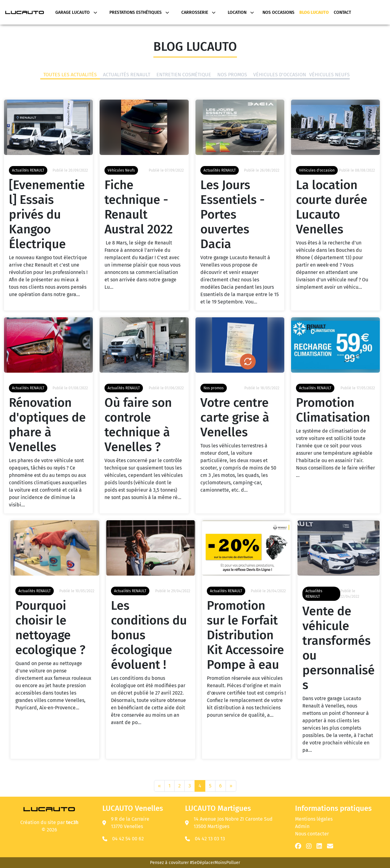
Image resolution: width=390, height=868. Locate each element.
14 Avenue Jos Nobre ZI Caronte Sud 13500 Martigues (229, 823)
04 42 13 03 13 (210, 839)
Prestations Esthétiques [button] (139, 12)
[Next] (231, 786)
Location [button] (241, 12)
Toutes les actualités (70, 75)
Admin (302, 826)
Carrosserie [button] (198, 12)
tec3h (72, 822)
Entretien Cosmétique (184, 75)
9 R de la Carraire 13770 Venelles (126, 823)
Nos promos (232, 75)
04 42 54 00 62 (128, 839)
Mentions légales (314, 819)
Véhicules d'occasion (280, 75)
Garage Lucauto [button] (76, 12)
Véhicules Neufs (329, 75)
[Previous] (159, 786)
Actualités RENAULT (127, 75)
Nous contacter (312, 834)
